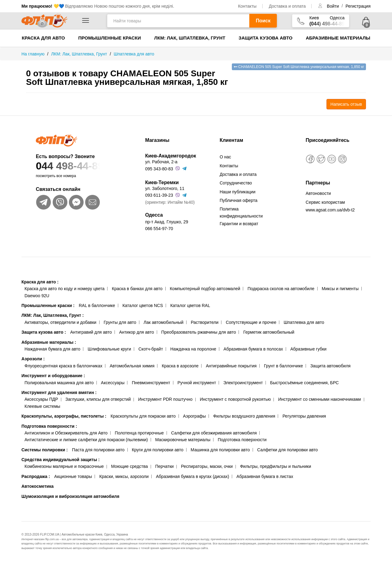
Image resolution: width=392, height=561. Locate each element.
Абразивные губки (308, 349)
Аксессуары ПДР (41, 399)
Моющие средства (130, 466)
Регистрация (358, 6)
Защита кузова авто (266, 38)
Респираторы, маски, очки (207, 466)
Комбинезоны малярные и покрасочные (64, 466)
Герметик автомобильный (269, 332)
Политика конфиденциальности (241, 212)
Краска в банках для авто (137, 289)
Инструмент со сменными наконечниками (319, 399)
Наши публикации (237, 192)
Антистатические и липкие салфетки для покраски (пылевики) (86, 440)
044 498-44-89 (79, 166)
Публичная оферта (239, 200)
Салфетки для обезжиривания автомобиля (214, 433)
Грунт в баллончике (283, 366)
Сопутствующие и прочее (251, 322)
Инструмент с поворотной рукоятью (235, 399)
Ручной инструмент (197, 383)
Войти (333, 6)
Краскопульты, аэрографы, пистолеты (64, 416)
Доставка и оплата (287, 6)
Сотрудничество (236, 183)
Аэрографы (194, 416)
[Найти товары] (178, 21)
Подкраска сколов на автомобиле (281, 289)
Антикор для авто (137, 332)
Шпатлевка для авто (304, 322)
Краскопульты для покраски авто (143, 416)
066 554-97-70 (159, 229)
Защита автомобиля (330, 366)
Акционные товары (73, 476)
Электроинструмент (243, 383)
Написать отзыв (346, 104)
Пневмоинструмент (151, 383)
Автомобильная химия (132, 366)
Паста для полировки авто (98, 450)
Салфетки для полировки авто (288, 450)
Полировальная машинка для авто (59, 383)
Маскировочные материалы (183, 440)
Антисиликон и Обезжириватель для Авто (66, 433)
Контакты (247, 6)
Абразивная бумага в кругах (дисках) (192, 476)
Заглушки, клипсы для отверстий (98, 399)
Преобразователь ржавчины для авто (199, 332)
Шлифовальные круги (109, 349)
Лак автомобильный (164, 322)
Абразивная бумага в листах (265, 476)
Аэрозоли (33, 359)
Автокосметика (38, 486)
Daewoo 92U (37, 296)
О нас (225, 157)
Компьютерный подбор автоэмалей (205, 289)
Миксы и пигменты (340, 289)
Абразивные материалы (338, 38)
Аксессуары (113, 383)
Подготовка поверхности (49, 426)
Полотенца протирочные (139, 433)
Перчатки (164, 466)
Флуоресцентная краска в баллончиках (63, 366)
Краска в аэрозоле (180, 366)
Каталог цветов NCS (143, 305)
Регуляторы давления (304, 416)
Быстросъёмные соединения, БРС (304, 383)
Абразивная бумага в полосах (253, 349)
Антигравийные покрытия (231, 366)
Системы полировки (45, 450)
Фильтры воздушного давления (244, 416)
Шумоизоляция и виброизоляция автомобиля (70, 496)
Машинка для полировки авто (220, 450)
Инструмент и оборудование (53, 376)
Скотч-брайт (151, 349)
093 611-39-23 (159, 195)
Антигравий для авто (91, 332)
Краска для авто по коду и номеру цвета (64, 289)
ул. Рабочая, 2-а (161, 162)
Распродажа (36, 476)
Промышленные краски (109, 38)
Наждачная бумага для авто (52, 349)
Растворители (205, 322)
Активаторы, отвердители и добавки (60, 322)
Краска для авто (43, 38)
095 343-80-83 (159, 169)
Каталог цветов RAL (190, 305)
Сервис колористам (325, 202)
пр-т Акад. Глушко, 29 (167, 222)
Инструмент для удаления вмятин (59, 392)
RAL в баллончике (97, 305)
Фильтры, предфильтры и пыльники (276, 466)
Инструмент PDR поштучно (165, 399)
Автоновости (318, 193)
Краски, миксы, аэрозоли (124, 476)
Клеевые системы (42, 406)
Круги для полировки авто (157, 450)
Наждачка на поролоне (193, 349)
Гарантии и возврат (239, 224)
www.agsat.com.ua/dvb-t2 (330, 210)
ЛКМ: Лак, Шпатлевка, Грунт (190, 38)
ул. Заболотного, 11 (165, 188)
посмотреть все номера (56, 176)
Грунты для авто (120, 322)
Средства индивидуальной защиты (60, 460)
